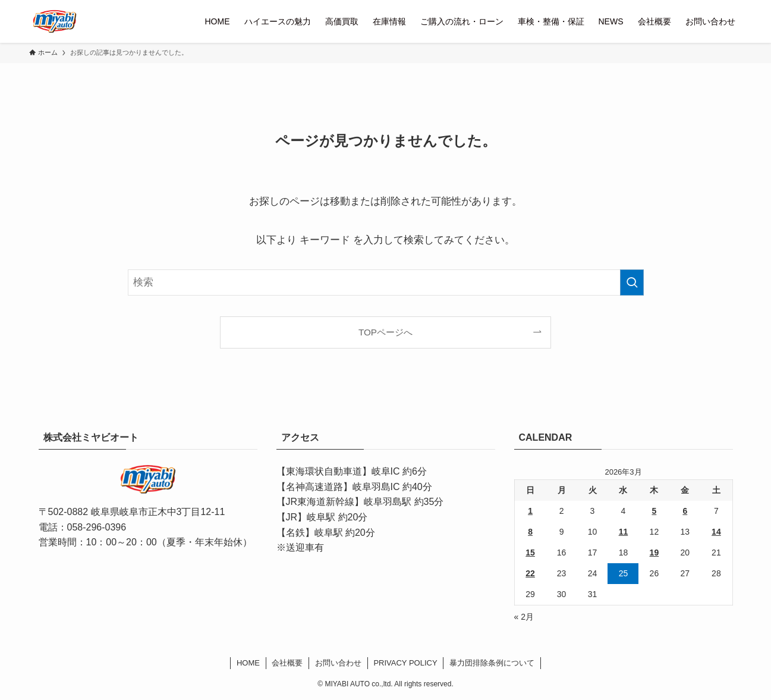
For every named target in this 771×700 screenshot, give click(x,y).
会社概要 (287, 663)
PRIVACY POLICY (405, 663)
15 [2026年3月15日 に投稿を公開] (530, 553)
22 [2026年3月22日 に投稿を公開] (530, 573)
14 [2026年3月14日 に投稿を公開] (716, 532)
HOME (248, 663)
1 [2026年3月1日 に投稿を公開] (530, 511)
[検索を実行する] (632, 282)
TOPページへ (385, 332)
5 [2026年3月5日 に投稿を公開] (654, 511)
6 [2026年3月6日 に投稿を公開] (685, 511)
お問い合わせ (338, 663)
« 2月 (524, 617)
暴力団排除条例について (492, 663)
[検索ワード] (386, 282)
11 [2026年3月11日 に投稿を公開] (624, 532)
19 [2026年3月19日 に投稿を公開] (654, 553)
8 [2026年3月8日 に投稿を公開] (530, 532)
